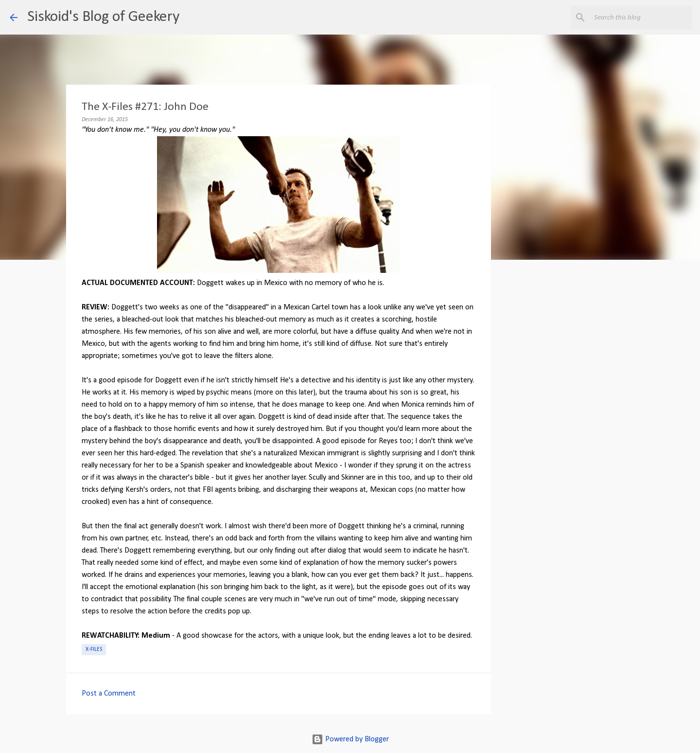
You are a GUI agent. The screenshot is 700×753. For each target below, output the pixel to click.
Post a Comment (109, 694)
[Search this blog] (641, 18)
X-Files (94, 649)
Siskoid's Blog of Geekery (103, 17)
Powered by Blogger (350, 739)
